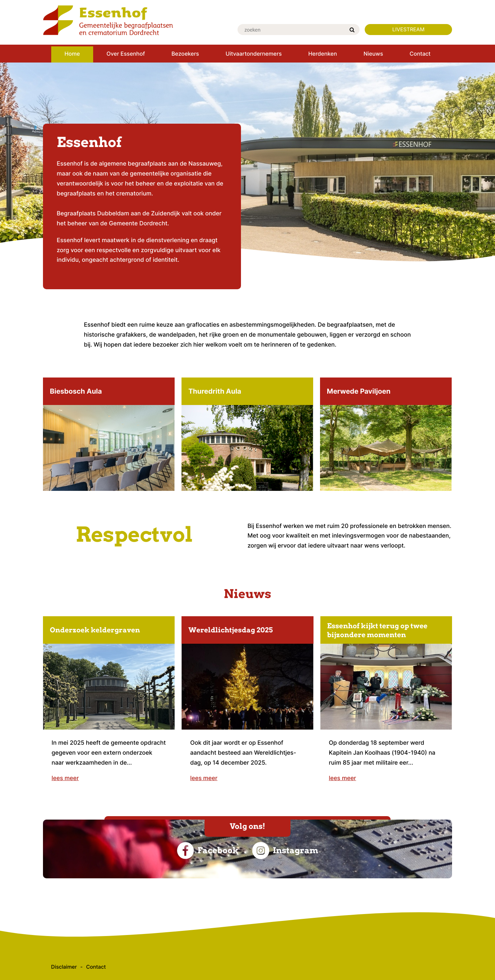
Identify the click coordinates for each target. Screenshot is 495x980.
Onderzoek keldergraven (95, 630)
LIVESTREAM (408, 29)
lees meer (65, 778)
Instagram (285, 851)
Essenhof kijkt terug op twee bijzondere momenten (377, 630)
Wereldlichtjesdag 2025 (230, 630)
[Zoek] (352, 30)
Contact (96, 967)
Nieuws (247, 594)
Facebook (207, 851)
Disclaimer (64, 967)
